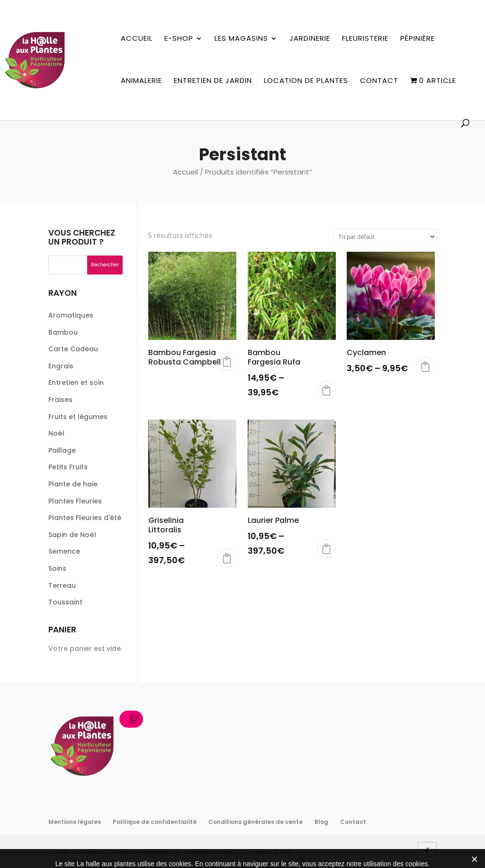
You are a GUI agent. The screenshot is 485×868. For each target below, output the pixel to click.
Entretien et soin (76, 383)
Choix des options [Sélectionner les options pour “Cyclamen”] (425, 366)
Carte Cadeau (73, 349)
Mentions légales (75, 822)
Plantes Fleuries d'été (85, 518)
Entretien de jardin (213, 81)
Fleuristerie (365, 39)
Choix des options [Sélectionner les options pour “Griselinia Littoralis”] (227, 558)
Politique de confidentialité (155, 822)
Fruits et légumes (78, 417)
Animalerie (141, 81)
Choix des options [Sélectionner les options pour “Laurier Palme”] (326, 548)
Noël (56, 433)
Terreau (62, 585)
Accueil (137, 39)
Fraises (60, 400)
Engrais (61, 366)
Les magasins (241, 39)
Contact (379, 81)
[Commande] (385, 237)
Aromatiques (71, 315)
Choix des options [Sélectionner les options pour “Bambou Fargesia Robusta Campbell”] (227, 361)
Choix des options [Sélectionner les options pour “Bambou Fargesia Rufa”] (326, 390)
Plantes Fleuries (75, 501)
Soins (57, 568)
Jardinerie (310, 39)
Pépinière (418, 39)
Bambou (63, 332)
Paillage (62, 450)
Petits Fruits (68, 467)
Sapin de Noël (72, 535)
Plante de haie (73, 484)
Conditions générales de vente (256, 822)
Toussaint (65, 602)
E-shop (179, 39)
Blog (321, 822)
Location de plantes (306, 81)
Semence (64, 551)
